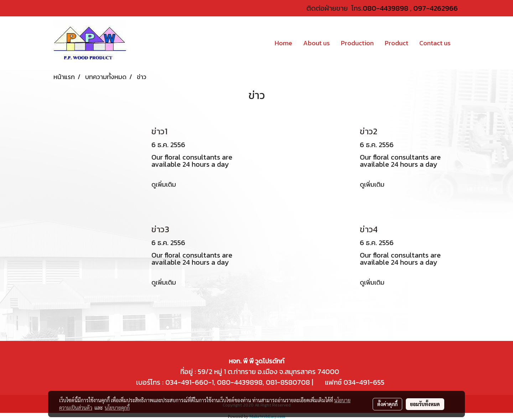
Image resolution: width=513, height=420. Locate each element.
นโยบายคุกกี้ (117, 408)
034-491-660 (186, 382)
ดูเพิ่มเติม (164, 184)
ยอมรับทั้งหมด (425, 404)
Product (397, 43)
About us (317, 43)
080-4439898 (385, 8)
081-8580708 (288, 382)
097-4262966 (436, 8)
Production (357, 43)
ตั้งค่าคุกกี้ (387, 404)
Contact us (435, 43)
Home (283, 43)
